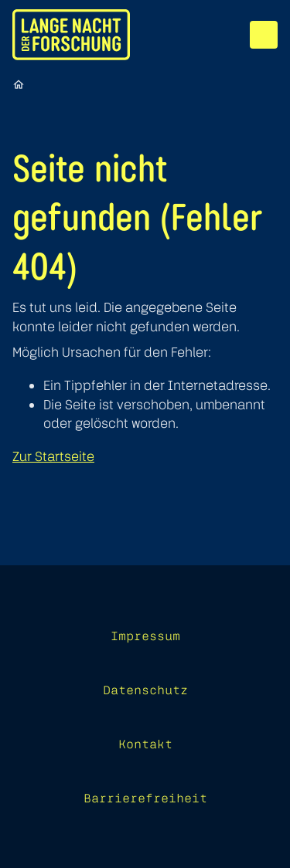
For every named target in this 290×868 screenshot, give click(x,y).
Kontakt (145, 744)
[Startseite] (19, 84)
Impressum (145, 636)
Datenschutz (145, 690)
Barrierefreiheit (145, 798)
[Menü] (264, 35)
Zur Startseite (53, 456)
